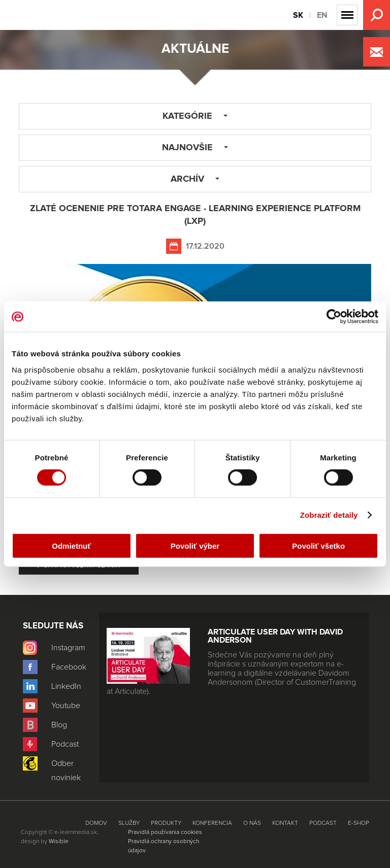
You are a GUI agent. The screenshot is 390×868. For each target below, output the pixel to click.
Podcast (323, 823)
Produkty (166, 823)
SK (298, 15)
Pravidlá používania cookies (165, 832)
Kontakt (285, 823)
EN (322, 15)
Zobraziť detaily (329, 515)
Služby (129, 823)
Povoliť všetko (318, 545)
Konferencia (212, 823)
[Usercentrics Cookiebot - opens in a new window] (334, 317)
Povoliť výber (195, 545)
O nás (252, 823)
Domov (96, 823)
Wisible (59, 842)
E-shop (359, 823)
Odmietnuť (71, 545)
